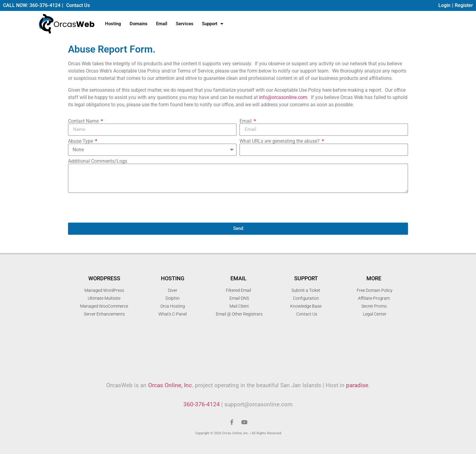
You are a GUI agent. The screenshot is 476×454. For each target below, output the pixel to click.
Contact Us (78, 5)
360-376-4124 (202, 404)
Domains (139, 24)
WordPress (104, 278)
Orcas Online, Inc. (171, 385)
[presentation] (114, 208)
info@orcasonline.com (283, 97)
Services (185, 24)
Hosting (113, 24)
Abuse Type (81, 141)
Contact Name (84, 121)
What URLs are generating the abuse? (280, 141)
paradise (357, 385)
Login (444, 5)
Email (162, 24)
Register (464, 5)
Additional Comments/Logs (98, 161)
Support (212, 24)
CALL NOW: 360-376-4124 (32, 5)
